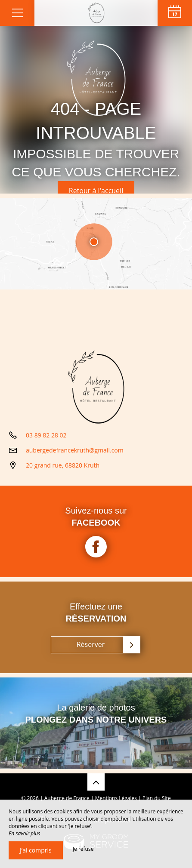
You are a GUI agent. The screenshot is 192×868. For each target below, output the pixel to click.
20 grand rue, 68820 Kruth (63, 465)
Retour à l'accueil (96, 191)
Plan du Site (157, 798)
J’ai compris (36, 850)
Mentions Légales (116, 798)
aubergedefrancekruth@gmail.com (75, 450)
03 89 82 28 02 (46, 435)
